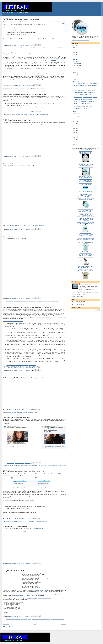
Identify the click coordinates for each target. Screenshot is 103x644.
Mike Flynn (26, 114)
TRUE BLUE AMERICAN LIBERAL (86, 270)
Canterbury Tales (10, 619)
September (77, 70)
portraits (59, 466)
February (77, 114)
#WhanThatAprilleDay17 (41, 594)
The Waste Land (61, 619)
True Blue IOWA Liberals (86, 184)
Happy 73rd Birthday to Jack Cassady (14, 238)
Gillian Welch (22, 232)
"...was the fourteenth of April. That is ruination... (85, 92)
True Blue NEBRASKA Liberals (86, 214)
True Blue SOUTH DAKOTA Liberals (86, 241)
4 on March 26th (58, 474)
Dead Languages (17, 619)
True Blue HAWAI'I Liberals (86, 179)
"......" (23, 378)
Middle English (47, 619)
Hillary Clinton (31, 521)
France (24, 466)
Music (30, 232)
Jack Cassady (26, 301)
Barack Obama (15, 521)
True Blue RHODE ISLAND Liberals (86, 238)
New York (48, 301)
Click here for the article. (16, 447)
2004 (74, 144)
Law (33, 88)
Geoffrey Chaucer (24, 619)
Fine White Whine (23, 88)
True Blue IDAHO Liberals (86, 180)
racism (46, 373)
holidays (27, 232)
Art (10, 566)
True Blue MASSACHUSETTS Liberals (86, 198)
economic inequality (16, 373)
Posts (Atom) (12, 627)
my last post (7, 309)
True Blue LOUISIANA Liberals (86, 194)
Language (46, 466)
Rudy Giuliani (40, 114)
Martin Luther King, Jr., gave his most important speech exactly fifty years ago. (27, 307)
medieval (42, 619)
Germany (26, 159)
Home (35, 624)
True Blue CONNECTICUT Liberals (86, 166)
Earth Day (21, 48)
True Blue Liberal (85, 284)
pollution (59, 48)
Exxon (10, 24)
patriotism (40, 159)
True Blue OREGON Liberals (86, 236)
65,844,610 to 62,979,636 (56, 495)
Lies (35, 521)
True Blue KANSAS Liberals (86, 192)
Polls (56, 48)
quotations (42, 88)
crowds (13, 114)
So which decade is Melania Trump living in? (84, 102)
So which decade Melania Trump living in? (17, 417)
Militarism (30, 373)
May (76, 79)
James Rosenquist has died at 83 (37, 528)
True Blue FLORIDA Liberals (86, 176)
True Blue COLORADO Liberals (86, 164)
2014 (74, 124)
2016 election (9, 114)
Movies (33, 159)
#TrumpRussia (50, 98)
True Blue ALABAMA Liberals (86, 150)
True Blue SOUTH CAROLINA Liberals (86, 240)
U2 (33, 412)
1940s (7, 159)
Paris (31, 412)
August (76, 72)
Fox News (29, 88)
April (14, 232)
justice (22, 114)
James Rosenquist (20, 566)
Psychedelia (53, 301)
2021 (74, 52)
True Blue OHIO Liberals (86, 233)
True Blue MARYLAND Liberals (86, 197)
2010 (74, 133)
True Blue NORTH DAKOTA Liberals (86, 223)
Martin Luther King (24, 373)
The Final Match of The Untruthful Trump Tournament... (87, 104)
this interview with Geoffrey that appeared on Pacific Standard (25, 595)
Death (18, 412)
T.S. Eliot (55, 619)
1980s (10, 412)
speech (49, 373)
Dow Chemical (15, 48)
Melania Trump (51, 466)
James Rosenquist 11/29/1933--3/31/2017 (15, 526)
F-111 (25, 531)
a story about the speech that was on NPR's (21, 366)
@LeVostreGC (59, 594)
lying (38, 521)
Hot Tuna (21, 301)
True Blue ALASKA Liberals (86, 151)
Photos (56, 466)
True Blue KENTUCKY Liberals (86, 193)
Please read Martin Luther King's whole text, (13, 321)
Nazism (36, 159)
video (46, 232)
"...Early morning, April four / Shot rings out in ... (85, 99)
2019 (74, 57)
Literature (38, 619)
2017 (74, 62)
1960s (10, 159)
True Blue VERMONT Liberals (86, 254)
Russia (45, 114)
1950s (7, 88)
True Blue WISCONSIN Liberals (86, 268)
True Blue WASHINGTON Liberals (86, 257)
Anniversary (11, 301)
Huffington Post (37, 466)
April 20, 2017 (26, 34)
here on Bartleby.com (37, 590)
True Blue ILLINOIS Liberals (86, 182)
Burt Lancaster (15, 159)
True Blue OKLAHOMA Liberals (86, 234)
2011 (74, 130)
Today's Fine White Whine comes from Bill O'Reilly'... (86, 86)
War (51, 373)
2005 (74, 142)
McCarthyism (36, 88)
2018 (74, 59)
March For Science (35, 48)
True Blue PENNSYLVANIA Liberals (86, 237)
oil (40, 48)
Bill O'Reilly (11, 88)
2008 (74, 137)
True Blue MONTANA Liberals (86, 213)
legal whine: (53, 60)
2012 (74, 128)
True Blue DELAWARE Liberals (86, 167)
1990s (10, 466)
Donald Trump (17, 88)
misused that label (15, 59)
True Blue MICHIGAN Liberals (86, 199)
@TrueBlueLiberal (80, 304)
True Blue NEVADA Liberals (86, 216)
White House (64, 466)
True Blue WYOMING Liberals (86, 269)
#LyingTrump (11, 506)
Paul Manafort (32, 114)
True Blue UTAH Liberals (86, 253)
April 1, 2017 (26, 509)
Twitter (62, 48)
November (77, 66)
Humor (42, 466)
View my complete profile (77, 296)
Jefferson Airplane (33, 301)
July (75, 75)
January (76, 116)
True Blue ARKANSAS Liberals (86, 154)
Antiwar (10, 373)
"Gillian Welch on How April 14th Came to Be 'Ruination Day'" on (28, 225)
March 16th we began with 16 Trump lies (14, 474)
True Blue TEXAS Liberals (86, 252)
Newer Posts (6, 624)
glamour (32, 466)
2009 (74, 135)
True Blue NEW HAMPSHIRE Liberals (86, 217)
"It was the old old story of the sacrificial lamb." (85, 90)
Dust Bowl (17, 232)
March (76, 111)
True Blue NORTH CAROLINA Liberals (86, 222)
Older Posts (64, 624)
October (76, 68)
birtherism (20, 521)
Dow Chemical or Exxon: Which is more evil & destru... (86, 83)
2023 (74, 48)
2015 (74, 121)
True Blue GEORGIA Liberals (86, 178)
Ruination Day (35, 232)
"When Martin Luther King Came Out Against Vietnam (28, 368)
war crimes (44, 159)
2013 (74, 126)
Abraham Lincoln (9, 232)
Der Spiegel (14, 466)
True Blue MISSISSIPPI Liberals (86, 210)
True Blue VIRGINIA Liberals (86, 256)
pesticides (52, 48)
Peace (38, 373)
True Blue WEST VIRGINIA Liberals (86, 266)
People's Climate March (45, 48)
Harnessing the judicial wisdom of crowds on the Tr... (86, 88)
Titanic (39, 232)
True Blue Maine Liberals (86, 195)
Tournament (41, 521)
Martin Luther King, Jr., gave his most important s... (86, 97)
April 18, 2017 (26, 106)
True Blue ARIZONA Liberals (86, 152)
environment (26, 48)
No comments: (28, 45)
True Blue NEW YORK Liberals (86, 221)
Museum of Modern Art (28, 566)
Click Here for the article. (53, 450)
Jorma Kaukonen (40, 301)
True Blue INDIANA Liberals (86, 183)
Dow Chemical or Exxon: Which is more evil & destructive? (21, 20)
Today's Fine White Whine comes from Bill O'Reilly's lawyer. (21, 54)
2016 (74, 119)
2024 (74, 46)
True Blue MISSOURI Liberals (86, 212)
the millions (40, 75)
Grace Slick (16, 301)
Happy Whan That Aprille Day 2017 (14, 571)
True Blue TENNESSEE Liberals (86, 242)
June (76, 77)
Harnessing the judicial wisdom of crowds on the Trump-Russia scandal (25, 94)
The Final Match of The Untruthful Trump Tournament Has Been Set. (24, 472)
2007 (74, 140)
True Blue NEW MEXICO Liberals (86, 220)
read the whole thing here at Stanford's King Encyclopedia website (21, 365)
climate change (9, 48)
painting (35, 566)
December (77, 63)
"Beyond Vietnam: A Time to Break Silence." (31, 313)
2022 (74, 50)
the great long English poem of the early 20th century (39, 598)
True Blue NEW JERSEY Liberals (86, 218)
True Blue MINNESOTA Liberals (86, 209)
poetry (52, 619)
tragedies (43, 232)
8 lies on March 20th (49, 474)
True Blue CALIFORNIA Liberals (86, 163)
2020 (74, 55)
